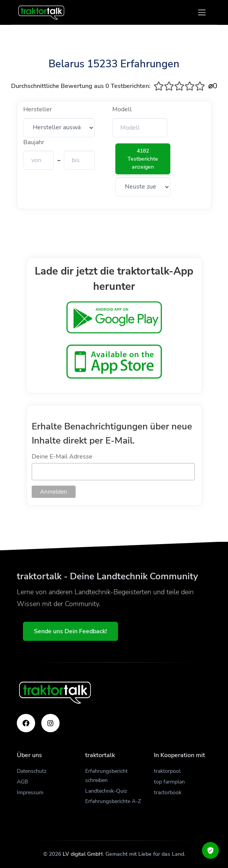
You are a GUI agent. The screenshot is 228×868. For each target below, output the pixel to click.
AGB (22, 782)
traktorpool (167, 771)
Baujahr (34, 142)
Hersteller (38, 109)
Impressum (30, 792)
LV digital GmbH (83, 854)
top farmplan (169, 782)
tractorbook (168, 792)
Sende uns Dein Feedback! (70, 631)
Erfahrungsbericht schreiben (106, 776)
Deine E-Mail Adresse (62, 457)
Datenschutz (32, 771)
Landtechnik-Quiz (106, 791)
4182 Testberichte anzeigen (143, 159)
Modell (122, 109)
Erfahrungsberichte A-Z (113, 801)
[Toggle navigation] (202, 12)
